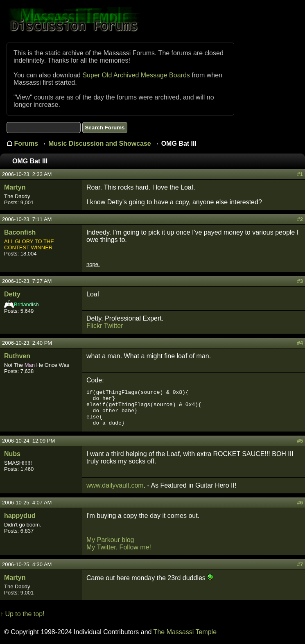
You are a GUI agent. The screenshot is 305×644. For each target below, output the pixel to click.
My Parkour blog (110, 540)
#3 (300, 281)
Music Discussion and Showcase (100, 143)
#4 (300, 343)
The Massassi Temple (185, 632)
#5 (300, 441)
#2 (300, 219)
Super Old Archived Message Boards (136, 75)
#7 (300, 564)
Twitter (113, 326)
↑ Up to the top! (22, 614)
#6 (300, 503)
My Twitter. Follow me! (119, 547)
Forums (26, 143)
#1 (300, 174)
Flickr (94, 326)
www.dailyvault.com (115, 485)
